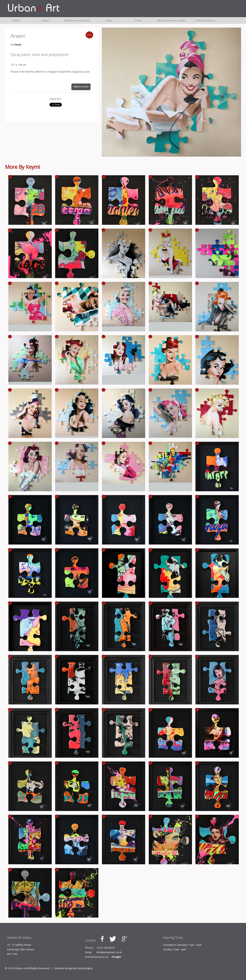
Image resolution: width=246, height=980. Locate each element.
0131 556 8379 (106, 948)
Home (16, 20)
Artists (45, 20)
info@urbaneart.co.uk (109, 952)
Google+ (116, 957)
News (109, 20)
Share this (55, 99)
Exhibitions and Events (77, 20)
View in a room (81, 87)
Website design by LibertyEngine (74, 968)
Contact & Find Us (205, 20)
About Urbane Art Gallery (171, 20)
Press (138, 20)
